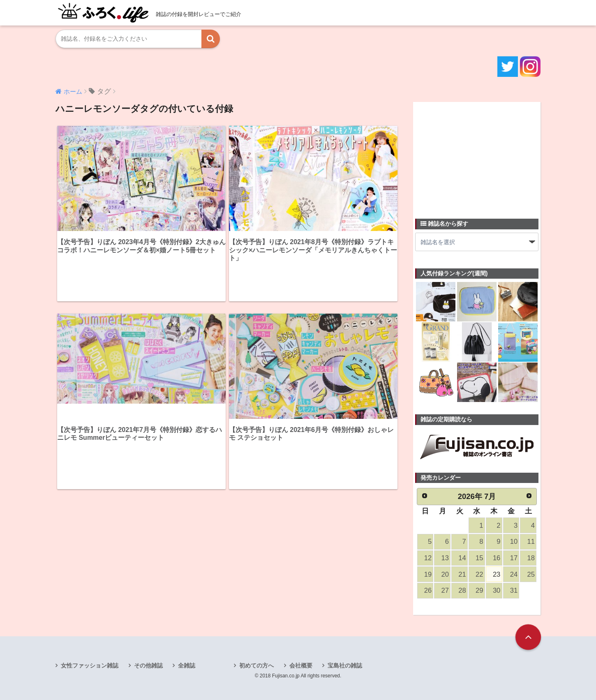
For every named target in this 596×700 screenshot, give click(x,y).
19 (428, 574)
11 (531, 542)
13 (445, 558)
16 (497, 558)
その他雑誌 (148, 665)
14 (462, 558)
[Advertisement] (477, 155)
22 (479, 574)
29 (479, 590)
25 (531, 574)
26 (428, 590)
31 (514, 590)
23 (497, 574)
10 (514, 542)
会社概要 (301, 665)
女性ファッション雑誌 (90, 665)
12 (428, 558)
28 (462, 590)
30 (497, 590)
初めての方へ (256, 665)
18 (531, 558)
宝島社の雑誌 (345, 665)
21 (462, 574)
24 (514, 574)
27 (445, 590)
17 (514, 558)
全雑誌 (187, 665)
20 (445, 574)
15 (479, 558)
